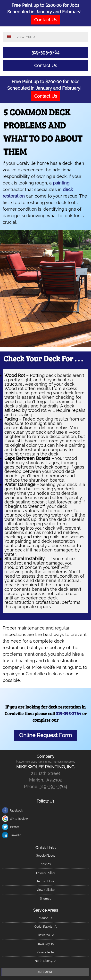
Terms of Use (45, 881)
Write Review (19, 819)
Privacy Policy (46, 873)
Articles (46, 864)
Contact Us (46, 66)
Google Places (46, 856)
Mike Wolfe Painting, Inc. (46, 767)
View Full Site (45, 890)
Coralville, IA (46, 952)
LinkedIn (15, 835)
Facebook (16, 811)
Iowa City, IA (46, 944)
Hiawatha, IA (45, 935)
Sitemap (46, 899)
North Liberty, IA (45, 961)
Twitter (14, 827)
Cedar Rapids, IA (45, 927)
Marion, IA (46, 918)
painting (61, 183)
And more (45, 972)
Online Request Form (45, 735)
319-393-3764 (45, 52)
